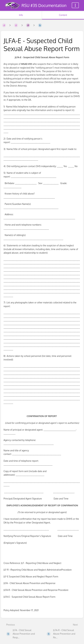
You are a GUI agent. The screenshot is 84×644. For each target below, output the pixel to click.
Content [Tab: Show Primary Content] (63, 15)
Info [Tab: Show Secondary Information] (21, 15)
